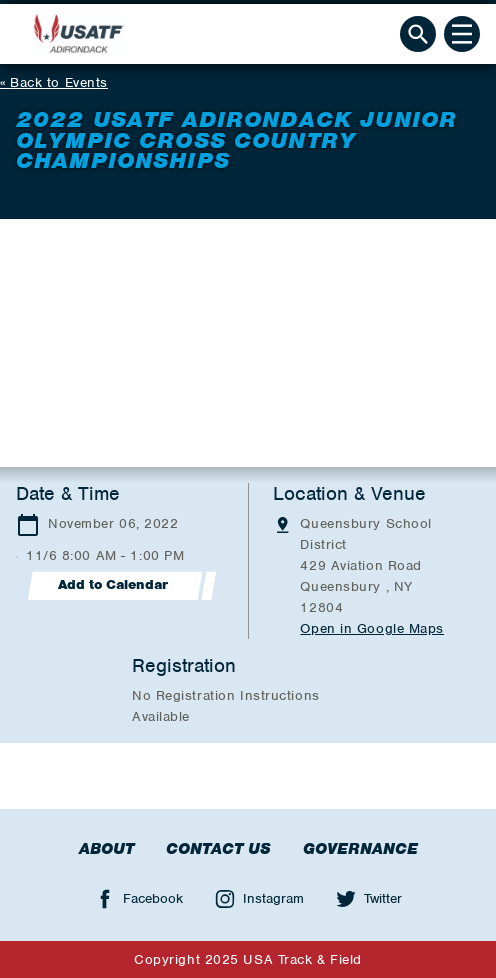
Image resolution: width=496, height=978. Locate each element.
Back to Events (59, 82)
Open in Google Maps (372, 628)
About (106, 849)
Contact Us (218, 849)
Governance (360, 849)
